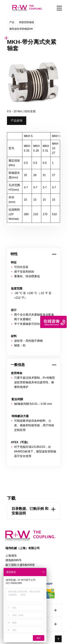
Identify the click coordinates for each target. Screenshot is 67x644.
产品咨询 (17, 121)
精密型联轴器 (27, 22)
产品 (12, 22)
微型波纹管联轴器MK (21, 29)
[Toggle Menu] (59, 8)
